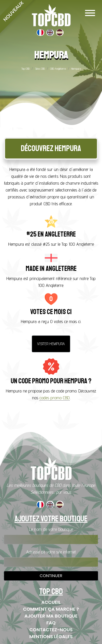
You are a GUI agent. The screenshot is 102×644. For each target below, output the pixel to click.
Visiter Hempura (51, 344)
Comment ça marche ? (51, 609)
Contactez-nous (51, 630)
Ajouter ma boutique (51, 616)
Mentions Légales (51, 636)
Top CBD (25, 69)
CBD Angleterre (58, 69)
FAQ (51, 623)
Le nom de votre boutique (51, 529)
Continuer (51, 576)
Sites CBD (40, 69)
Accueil (51, 602)
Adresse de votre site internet (51, 552)
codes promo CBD (55, 398)
